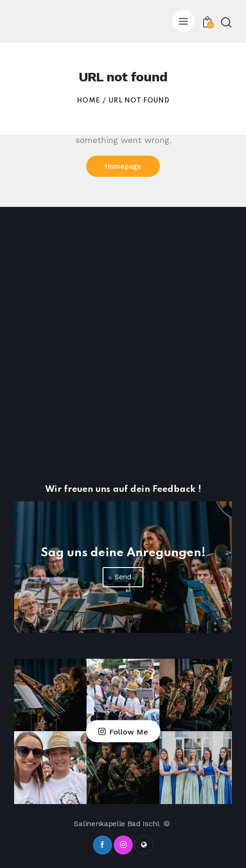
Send (123, 577)
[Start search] (226, 22)
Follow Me (129, 732)
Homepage (123, 166)
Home (88, 101)
